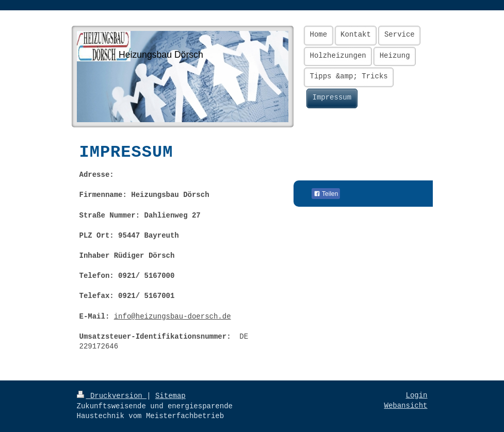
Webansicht (405, 406)
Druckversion (112, 396)
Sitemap (170, 396)
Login (416, 395)
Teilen (326, 194)
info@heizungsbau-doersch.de (173, 317)
